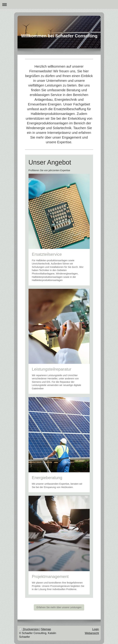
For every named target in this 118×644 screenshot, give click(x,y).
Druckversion (29, 629)
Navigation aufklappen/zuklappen (59, 4)
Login (96, 629)
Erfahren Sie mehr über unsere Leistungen (59, 607)
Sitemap (46, 629)
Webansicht (92, 633)
